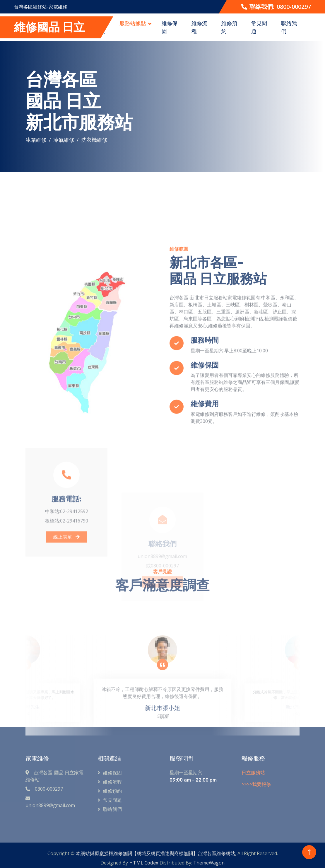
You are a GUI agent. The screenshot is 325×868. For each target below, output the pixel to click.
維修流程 (199, 27)
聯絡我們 (289, 27)
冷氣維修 (64, 140)
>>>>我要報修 (256, 784)
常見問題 (259, 27)
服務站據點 (133, 23)
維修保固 (170, 27)
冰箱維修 (36, 140)
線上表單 (66, 582)
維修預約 (229, 27)
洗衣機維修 (94, 140)
